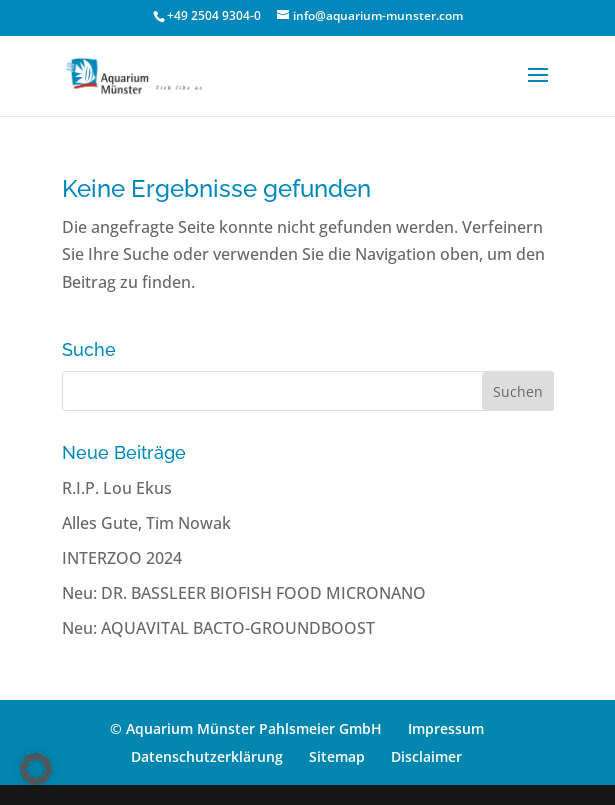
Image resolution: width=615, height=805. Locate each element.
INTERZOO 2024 (122, 558)
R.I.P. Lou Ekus (117, 488)
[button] (36, 769)
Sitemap (337, 756)
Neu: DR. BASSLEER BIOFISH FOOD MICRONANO (244, 593)
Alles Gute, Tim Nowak (146, 523)
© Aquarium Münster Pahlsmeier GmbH (246, 728)
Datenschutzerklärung (207, 756)
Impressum (446, 728)
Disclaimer (426, 756)
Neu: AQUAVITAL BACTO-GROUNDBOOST (218, 628)
